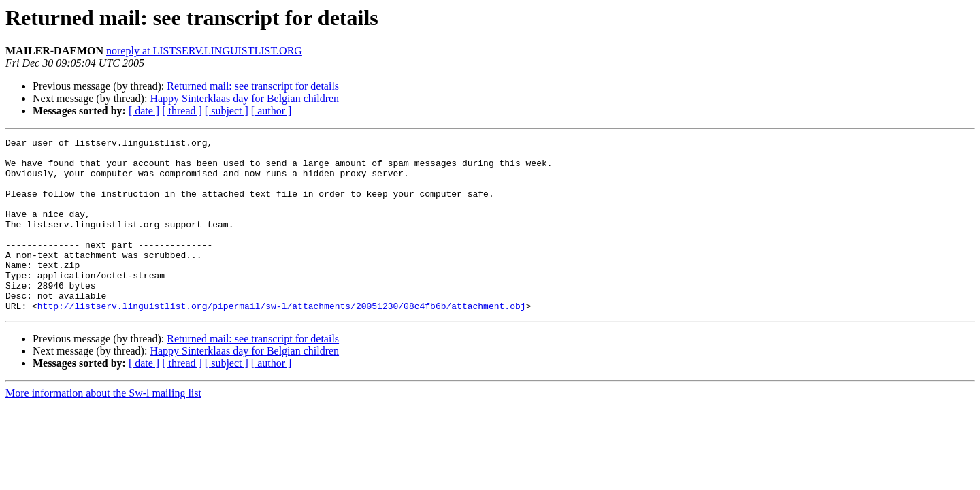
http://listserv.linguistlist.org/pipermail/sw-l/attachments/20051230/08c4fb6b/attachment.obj (282, 340)
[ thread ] (182, 111)
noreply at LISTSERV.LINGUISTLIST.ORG (204, 51)
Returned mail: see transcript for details (253, 86)
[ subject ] (227, 111)
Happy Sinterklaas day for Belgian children (244, 98)
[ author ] (272, 111)
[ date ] (144, 111)
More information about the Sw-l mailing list (103, 428)
